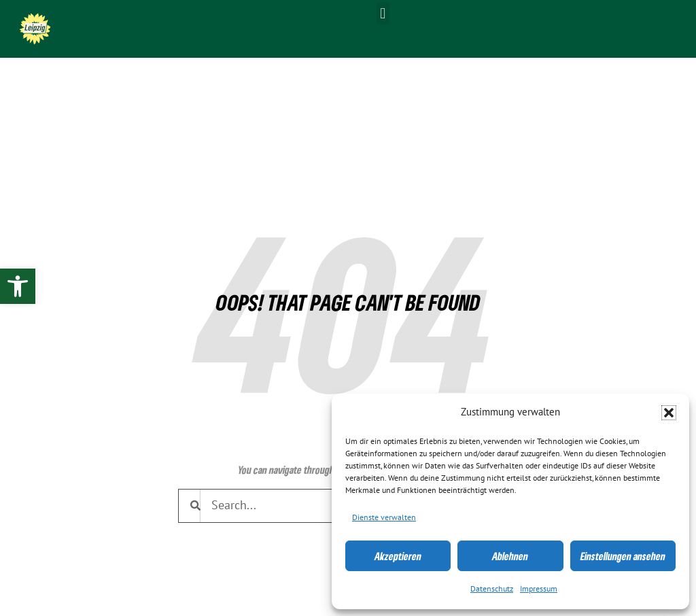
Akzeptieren (398, 556)
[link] (18, 286)
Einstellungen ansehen (623, 556)
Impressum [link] (539, 589)
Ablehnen (510, 556)
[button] (669, 413)
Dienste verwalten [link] (384, 517)
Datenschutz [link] (492, 589)
